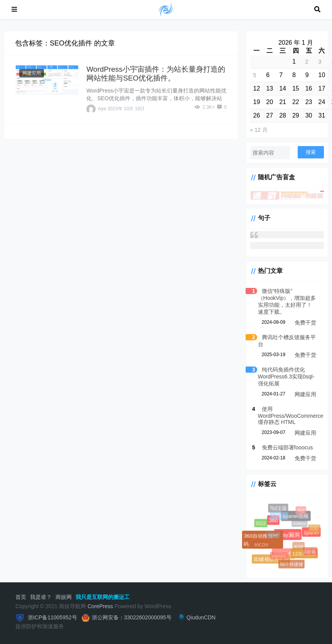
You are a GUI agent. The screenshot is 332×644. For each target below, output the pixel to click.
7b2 (301, 511)
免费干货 (305, 323)
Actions (300, 524)
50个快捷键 (292, 565)
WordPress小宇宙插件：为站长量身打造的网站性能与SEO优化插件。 (156, 74)
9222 (261, 524)
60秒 (315, 529)
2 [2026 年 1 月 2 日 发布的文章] (307, 62)
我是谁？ (41, 597)
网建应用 (32, 73)
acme (299, 547)
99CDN (262, 546)
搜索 (311, 152)
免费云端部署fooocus (287, 447)
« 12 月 (259, 130)
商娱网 (64, 597)
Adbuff (275, 536)
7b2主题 (278, 508)
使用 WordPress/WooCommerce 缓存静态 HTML (291, 415)
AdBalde (280, 517)
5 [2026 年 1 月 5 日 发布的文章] (255, 75)
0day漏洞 (287, 534)
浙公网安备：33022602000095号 (132, 617)
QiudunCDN (196, 617)
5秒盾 (310, 552)
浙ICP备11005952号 (52, 617)
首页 (21, 597)
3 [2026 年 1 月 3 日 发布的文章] (320, 62)
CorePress (100, 606)
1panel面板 (295, 516)
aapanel (280, 557)
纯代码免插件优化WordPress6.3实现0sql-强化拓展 (286, 377)
